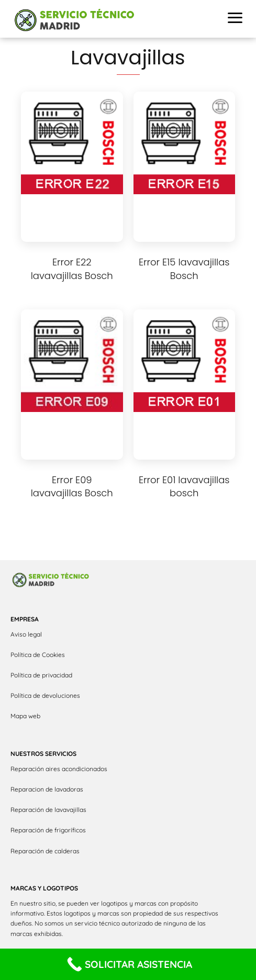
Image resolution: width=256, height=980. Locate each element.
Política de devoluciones (45, 695)
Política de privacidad (41, 675)
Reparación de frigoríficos (48, 830)
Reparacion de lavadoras (47, 789)
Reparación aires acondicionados (59, 769)
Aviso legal (26, 634)
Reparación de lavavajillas (48, 810)
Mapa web (25, 716)
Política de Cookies (38, 655)
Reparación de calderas (45, 851)
